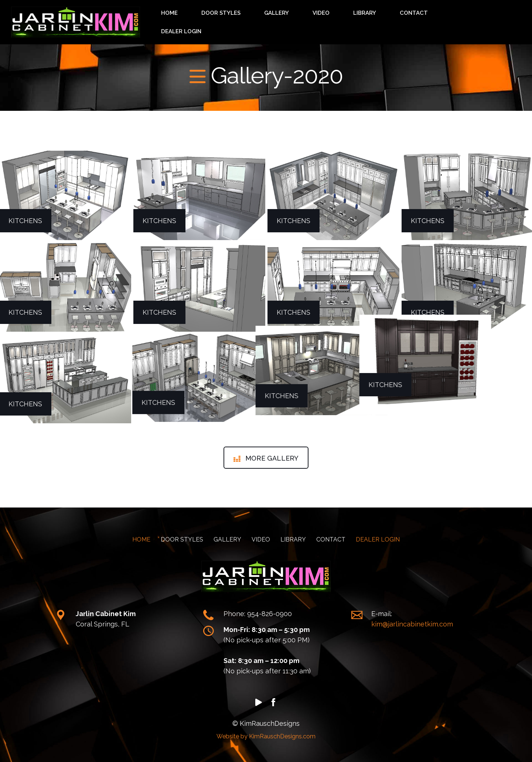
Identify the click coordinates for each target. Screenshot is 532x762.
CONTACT (435, 19)
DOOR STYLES (305, 19)
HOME (269, 19)
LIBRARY (402, 19)
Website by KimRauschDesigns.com (266, 731)
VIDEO (374, 19)
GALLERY (346, 19)
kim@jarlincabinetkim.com (412, 619)
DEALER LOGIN (477, 19)
